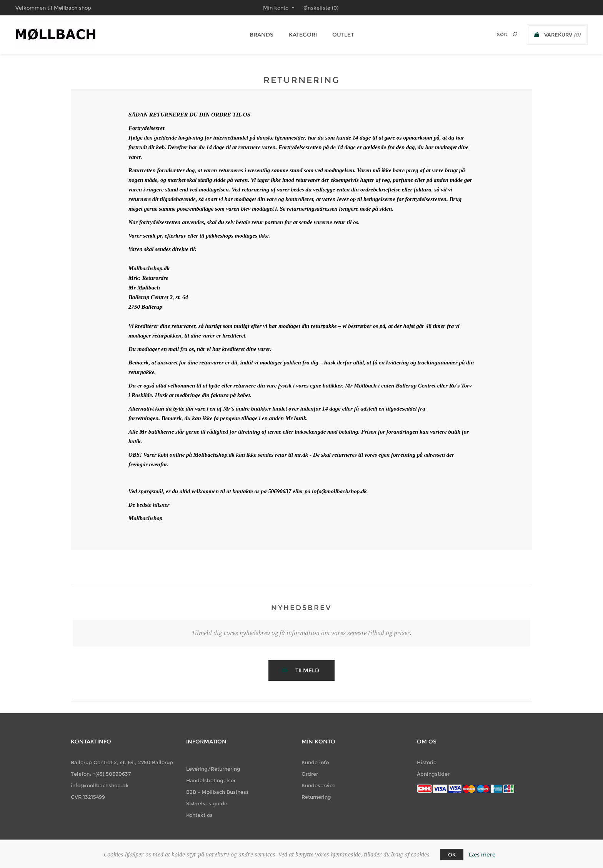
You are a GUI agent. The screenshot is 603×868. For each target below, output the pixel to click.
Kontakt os (199, 815)
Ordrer (310, 774)
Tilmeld (307, 670)
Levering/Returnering (213, 769)
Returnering (316, 797)
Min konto (276, 8)
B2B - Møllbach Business (217, 792)
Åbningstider (433, 774)
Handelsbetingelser (211, 780)
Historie (427, 762)
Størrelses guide (207, 803)
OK (452, 855)
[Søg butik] (492, 34)
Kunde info (315, 762)
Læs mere (482, 855)
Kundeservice (318, 785)
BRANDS (262, 35)
